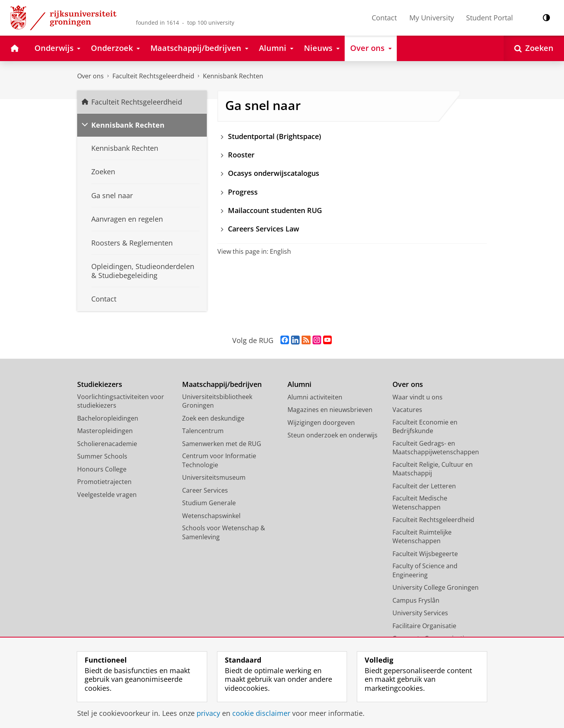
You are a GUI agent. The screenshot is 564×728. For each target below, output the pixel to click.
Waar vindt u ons (418, 397)
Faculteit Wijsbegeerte (425, 554)
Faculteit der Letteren (424, 486)
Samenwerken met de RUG (222, 444)
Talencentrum (203, 431)
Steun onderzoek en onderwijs (333, 435)
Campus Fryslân (416, 600)
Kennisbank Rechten (233, 76)
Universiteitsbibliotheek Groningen (217, 401)
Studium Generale (209, 503)
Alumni (299, 384)
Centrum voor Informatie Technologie (219, 460)
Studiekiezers (100, 384)
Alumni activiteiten (315, 397)
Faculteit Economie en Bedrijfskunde (425, 427)
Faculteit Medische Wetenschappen (420, 503)
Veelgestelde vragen (107, 495)
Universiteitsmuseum (214, 477)
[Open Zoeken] (534, 48)
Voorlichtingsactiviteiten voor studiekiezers (121, 401)
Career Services (205, 490)
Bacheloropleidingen (108, 418)
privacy (208, 713)
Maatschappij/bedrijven (222, 384)
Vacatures (407, 410)
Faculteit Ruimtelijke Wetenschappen (422, 537)
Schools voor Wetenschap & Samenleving (224, 532)
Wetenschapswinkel (211, 516)
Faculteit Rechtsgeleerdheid (153, 76)
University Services (420, 613)
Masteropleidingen (105, 431)
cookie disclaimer (261, 713)
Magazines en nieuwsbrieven (330, 410)
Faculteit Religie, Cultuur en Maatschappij (433, 469)
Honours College (102, 469)
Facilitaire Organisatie (424, 626)
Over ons (90, 76)
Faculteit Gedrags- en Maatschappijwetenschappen (436, 448)
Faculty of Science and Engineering (425, 570)
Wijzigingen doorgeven (321, 423)
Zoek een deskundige (213, 418)
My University (432, 18)
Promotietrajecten (104, 482)
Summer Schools (102, 456)
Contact (384, 18)
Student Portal (490, 18)
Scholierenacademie (107, 444)
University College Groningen (436, 587)
